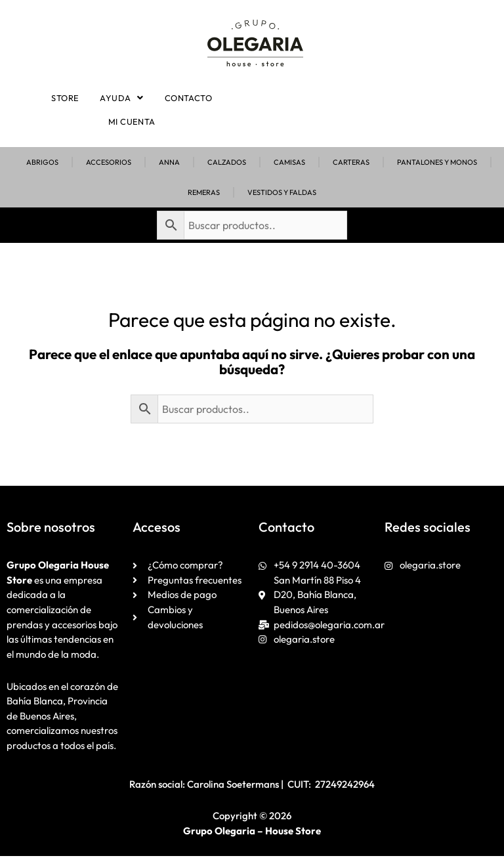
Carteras (351, 164)
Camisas (289, 164)
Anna (169, 164)
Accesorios (109, 164)
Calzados (227, 164)
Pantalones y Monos (437, 164)
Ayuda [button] (122, 98)
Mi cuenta (132, 123)
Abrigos (42, 164)
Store (68, 98)
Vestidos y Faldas (282, 194)
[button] (122, 98)
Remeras (204, 194)
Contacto (186, 98)
